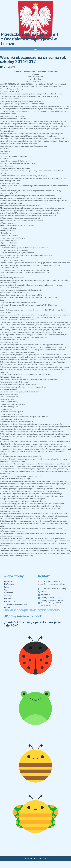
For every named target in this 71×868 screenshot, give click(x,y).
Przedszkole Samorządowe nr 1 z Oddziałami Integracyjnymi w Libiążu (30, 39)
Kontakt (7, 607)
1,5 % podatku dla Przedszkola (15, 604)
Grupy (7, 590)
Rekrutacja (9, 596)
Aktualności (8, 581)
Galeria (7, 587)
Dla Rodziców (10, 584)
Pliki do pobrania (10, 602)
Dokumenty (8, 599)
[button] (36, 49)
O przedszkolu (11, 593)
